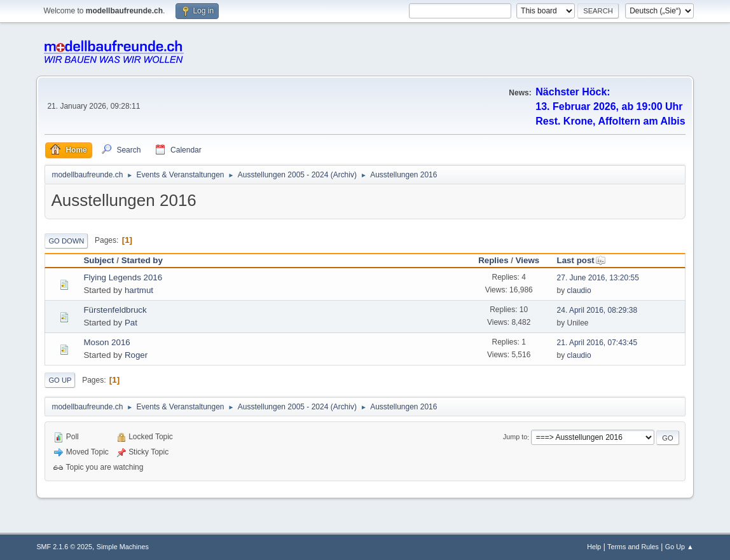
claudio (579, 290)
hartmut (139, 290)
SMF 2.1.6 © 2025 (64, 547)
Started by (142, 260)
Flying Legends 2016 (123, 277)
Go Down (66, 241)
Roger (136, 355)
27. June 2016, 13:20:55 (598, 278)
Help (594, 547)
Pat (131, 323)
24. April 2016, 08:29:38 (597, 310)
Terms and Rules (633, 547)
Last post (582, 260)
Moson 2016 (107, 342)
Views (528, 260)
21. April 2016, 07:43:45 (597, 343)
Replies (493, 260)
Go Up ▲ (679, 547)
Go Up (60, 380)
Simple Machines (123, 547)
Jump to (515, 437)
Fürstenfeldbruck (115, 310)
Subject (99, 260)
